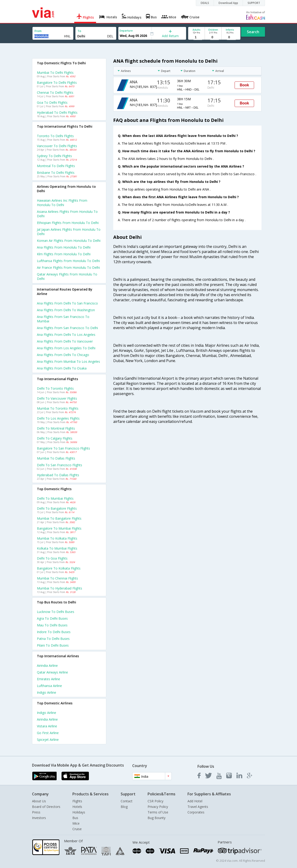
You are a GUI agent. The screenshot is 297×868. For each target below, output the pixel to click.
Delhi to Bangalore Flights (57, 508)
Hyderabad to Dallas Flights (58, 475)
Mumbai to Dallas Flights (56, 458)
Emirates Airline (48, 679)
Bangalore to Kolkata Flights (59, 568)
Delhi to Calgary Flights (55, 438)
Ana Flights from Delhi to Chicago (63, 355)
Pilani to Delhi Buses (53, 645)
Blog (124, 807)
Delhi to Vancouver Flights (57, 398)
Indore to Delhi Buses (54, 632)
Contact (127, 801)
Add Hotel (195, 801)
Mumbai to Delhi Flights (55, 73)
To (79, 31)
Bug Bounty (157, 818)
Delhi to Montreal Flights (56, 428)
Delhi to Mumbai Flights (55, 498)
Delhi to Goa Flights (52, 558)
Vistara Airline (47, 726)
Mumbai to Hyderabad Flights (60, 588)
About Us (39, 801)
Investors (39, 818)
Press (36, 812)
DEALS (205, 3)
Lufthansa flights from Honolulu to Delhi (68, 261)
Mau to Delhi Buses (52, 625)
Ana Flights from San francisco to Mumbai (63, 319)
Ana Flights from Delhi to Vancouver (65, 341)
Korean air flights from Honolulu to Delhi (69, 241)
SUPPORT (254, 3)
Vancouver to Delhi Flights (57, 146)
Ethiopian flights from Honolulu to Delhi (68, 223)
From (38, 31)
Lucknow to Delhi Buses (56, 612)
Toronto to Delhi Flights (55, 136)
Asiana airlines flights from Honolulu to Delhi (67, 214)
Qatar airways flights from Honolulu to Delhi (67, 276)
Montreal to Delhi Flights (56, 166)
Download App (228, 3)
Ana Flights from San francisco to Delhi (67, 328)
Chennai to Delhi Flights (55, 92)
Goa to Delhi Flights (52, 102)
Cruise (77, 829)
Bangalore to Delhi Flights (57, 83)
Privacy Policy (158, 807)
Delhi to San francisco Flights (60, 465)
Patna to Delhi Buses (53, 639)
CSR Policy (155, 801)
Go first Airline (48, 733)
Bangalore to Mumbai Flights (59, 528)
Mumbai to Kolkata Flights (57, 538)
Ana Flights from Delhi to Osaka (62, 368)
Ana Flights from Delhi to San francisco (67, 303)
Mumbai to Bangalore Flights (59, 518)
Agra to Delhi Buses (52, 618)
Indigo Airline (47, 692)
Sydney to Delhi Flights (54, 156)
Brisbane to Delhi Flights (56, 173)
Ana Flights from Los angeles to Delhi (66, 348)
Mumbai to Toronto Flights (58, 408)
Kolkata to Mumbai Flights (57, 548)
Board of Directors (46, 807)
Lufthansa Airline (49, 686)
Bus (75, 818)
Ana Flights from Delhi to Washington (66, 310)
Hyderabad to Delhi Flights (57, 112)
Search (253, 32)
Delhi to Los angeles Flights (58, 418)
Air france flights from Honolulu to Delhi (68, 267)
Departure (126, 31)
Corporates (196, 812)
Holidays (79, 812)
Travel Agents (198, 807)
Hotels (77, 807)
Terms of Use (158, 812)
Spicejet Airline (48, 740)
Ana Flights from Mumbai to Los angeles (68, 361)
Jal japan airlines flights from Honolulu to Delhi (69, 232)
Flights (77, 801)
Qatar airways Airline (52, 672)
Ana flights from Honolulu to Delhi (64, 247)
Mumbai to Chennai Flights (57, 578)
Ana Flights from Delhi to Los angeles (66, 335)
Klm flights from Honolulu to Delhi (64, 254)
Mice (76, 823)
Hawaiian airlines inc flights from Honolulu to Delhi (62, 203)
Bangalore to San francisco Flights (63, 448)
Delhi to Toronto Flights (55, 388)
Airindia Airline (47, 666)
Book (244, 85)
